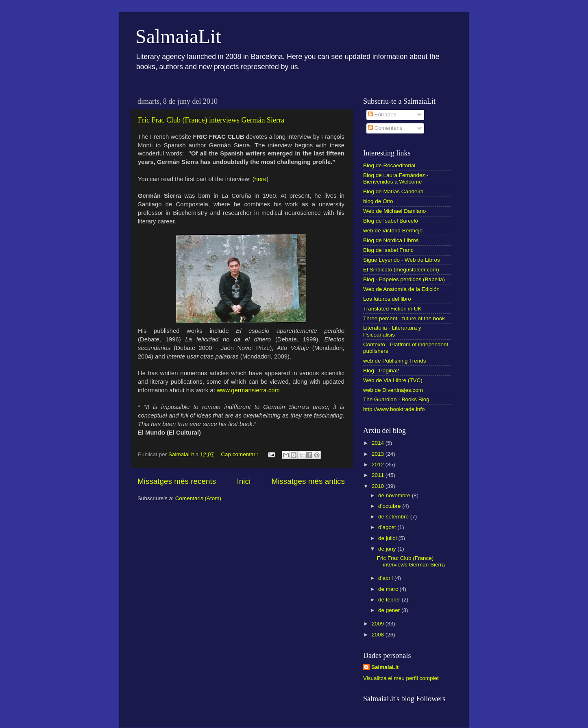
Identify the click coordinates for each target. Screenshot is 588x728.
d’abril (386, 578)
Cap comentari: (240, 454)
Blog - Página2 (381, 371)
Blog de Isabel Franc (388, 250)
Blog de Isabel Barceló (391, 221)
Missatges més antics (308, 481)
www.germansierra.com (248, 390)
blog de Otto (378, 201)
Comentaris (385, 128)
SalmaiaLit (178, 36)
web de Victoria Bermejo (393, 231)
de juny (388, 549)
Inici (244, 481)
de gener (390, 610)
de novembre (395, 495)
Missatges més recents (177, 481)
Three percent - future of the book (404, 318)
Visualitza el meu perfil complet (401, 678)
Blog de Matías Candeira (393, 191)
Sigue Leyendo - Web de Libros (402, 260)
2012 (379, 465)
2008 (379, 635)
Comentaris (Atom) (198, 498)
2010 (379, 486)
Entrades (382, 115)
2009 (379, 624)
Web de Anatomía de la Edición (401, 289)
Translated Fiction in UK (392, 309)
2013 (379, 454)
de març (389, 589)
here (261, 179)
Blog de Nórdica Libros (391, 240)
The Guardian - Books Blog (396, 399)
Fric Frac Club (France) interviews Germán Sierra (211, 120)
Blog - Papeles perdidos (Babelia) (404, 279)
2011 (379, 475)
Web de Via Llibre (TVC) (393, 380)
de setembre (394, 517)
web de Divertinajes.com (393, 390)
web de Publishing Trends (395, 361)
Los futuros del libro (387, 299)
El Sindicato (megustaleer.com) (401, 270)
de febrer (390, 600)
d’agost (388, 527)
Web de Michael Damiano (394, 211)
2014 (379, 443)
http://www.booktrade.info (394, 409)
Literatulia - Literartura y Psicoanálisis (392, 331)
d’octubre (390, 506)
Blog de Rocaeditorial (389, 165)
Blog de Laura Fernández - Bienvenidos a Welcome (396, 178)
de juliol (388, 538)
